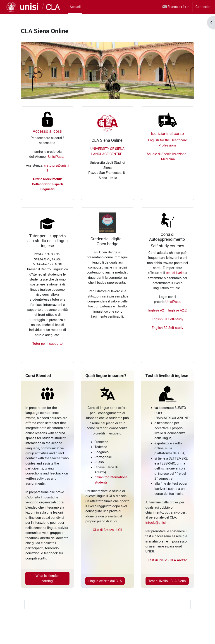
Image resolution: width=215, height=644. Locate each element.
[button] (176, 7)
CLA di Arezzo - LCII (107, 530)
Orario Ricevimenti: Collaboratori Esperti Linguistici (47, 184)
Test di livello (158, 560)
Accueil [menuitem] (75, 7)
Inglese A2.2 (177, 310)
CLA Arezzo (178, 560)
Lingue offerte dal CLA (105, 581)
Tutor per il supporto (48, 344)
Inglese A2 (156, 310)
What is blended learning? (48, 578)
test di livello (175, 273)
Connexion (203, 7)
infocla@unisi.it (157, 523)
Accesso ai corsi (47, 131)
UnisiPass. (56, 157)
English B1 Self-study (168, 319)
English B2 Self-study (168, 328)
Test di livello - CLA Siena (167, 581)
